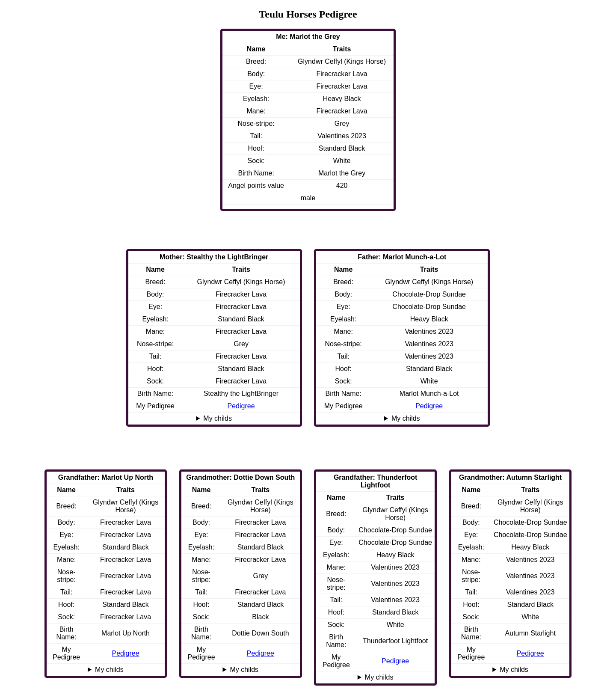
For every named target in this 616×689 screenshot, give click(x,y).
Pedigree (429, 406)
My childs (406, 418)
